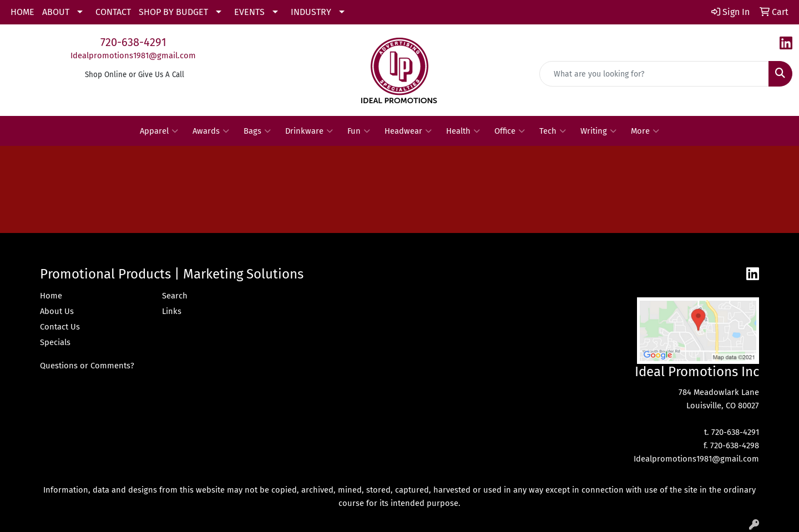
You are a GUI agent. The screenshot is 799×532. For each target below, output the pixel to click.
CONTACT (113, 12)
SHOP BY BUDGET (173, 12)
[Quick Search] (654, 74)
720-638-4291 (133, 42)
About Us (57, 311)
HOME (22, 12)
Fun (359, 131)
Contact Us (60, 327)
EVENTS (249, 12)
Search (175, 296)
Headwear (408, 131)
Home (51, 296)
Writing (598, 131)
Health (463, 131)
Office (510, 131)
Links (172, 311)
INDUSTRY (311, 12)
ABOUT (56, 12)
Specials (55, 342)
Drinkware (309, 131)
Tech (553, 131)
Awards (211, 131)
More (645, 131)
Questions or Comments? (87, 366)
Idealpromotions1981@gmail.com (133, 55)
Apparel (159, 131)
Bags (257, 131)
